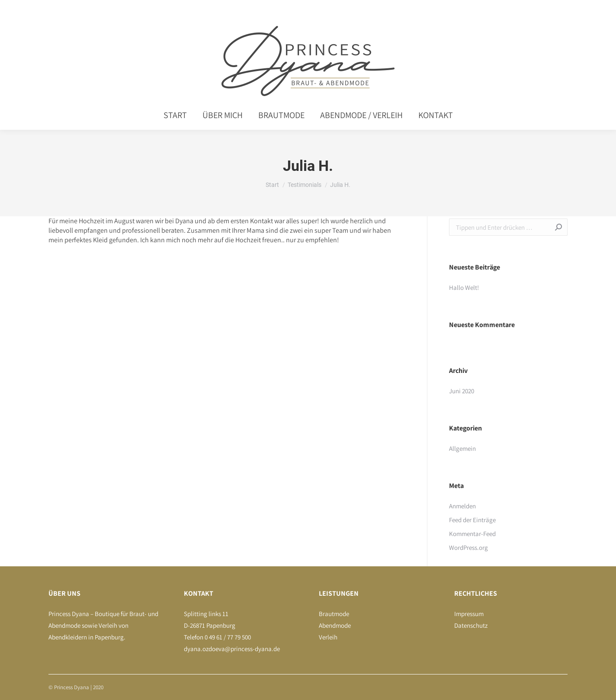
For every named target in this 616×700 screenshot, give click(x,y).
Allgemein (462, 448)
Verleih (328, 637)
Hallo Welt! (464, 287)
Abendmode (335, 625)
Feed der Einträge (472, 520)
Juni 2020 (462, 391)
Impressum (469, 614)
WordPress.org (468, 547)
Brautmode (334, 614)
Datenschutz (471, 625)
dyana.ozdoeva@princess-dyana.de (232, 649)
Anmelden (462, 506)
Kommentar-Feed (472, 534)
